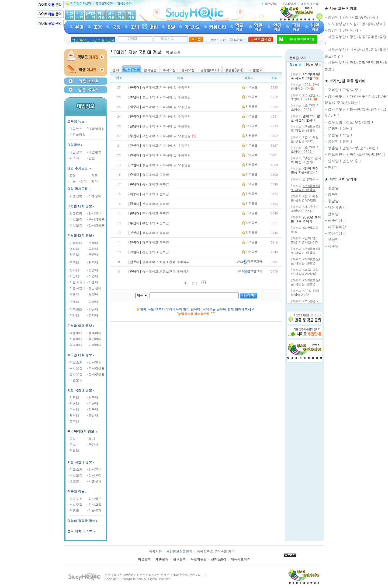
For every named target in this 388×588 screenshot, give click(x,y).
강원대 (74, 397)
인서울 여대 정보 (80, 325)
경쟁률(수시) (210, 70)
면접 (91, 158)
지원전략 (75, 196)
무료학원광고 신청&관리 (208, 559)
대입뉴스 (75, 128)
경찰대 (74, 450)
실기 (83, 181)
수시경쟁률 (96, 219)
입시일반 (94, 213)
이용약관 (155, 551)
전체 (116, 70)
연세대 (74, 302)
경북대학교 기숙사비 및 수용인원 (160, 155)
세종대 (74, 294)
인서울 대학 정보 (80, 235)
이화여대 (94, 345)
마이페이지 (289, 4)
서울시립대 (77, 288)
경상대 (74, 403)
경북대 (93, 397)
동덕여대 (94, 333)
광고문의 (179, 559)
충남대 (93, 415)
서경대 (93, 276)
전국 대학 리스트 (80, 531)
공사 (72, 444)
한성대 (93, 309)
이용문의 (144, 559)
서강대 (74, 276)
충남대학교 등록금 (149, 184)
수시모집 (75, 219)
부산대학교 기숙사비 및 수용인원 (160, 136)
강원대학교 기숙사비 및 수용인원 (160, 165)
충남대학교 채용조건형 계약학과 (159, 271)
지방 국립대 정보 (80, 390)
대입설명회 (97, 128)
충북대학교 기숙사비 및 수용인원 (160, 87)
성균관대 (94, 288)
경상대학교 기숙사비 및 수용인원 (160, 145)
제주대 (74, 415)
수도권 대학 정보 (80, 355)
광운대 (74, 254)
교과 (72, 175)
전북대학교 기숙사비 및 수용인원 (160, 116)
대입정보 (75, 145)
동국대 (74, 262)
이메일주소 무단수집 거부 (216, 551)
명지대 (93, 262)
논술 (72, 181)
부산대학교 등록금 (149, 223)
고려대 (93, 249)
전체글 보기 (299, 58)
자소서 (74, 158)
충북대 (74, 421)
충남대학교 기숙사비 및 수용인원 (160, 97)
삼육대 (74, 270)
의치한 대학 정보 (80, 206)
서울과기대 (77, 282)
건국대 (93, 243)
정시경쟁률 (96, 225)
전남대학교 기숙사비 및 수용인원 (160, 126)
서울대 (93, 282)
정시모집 (75, 225)
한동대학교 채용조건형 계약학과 (159, 262)
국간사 (93, 444)
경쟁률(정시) (234, 70)
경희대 (74, 249)
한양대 (74, 315)
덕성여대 (75, 333)
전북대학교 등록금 (149, 204)
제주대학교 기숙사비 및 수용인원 (160, 107)
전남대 (74, 409)
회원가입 (271, 4)
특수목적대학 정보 (83, 431)
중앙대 (93, 302)
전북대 (93, 409)
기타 (94, 181)
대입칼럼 (94, 152)
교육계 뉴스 (78, 121)
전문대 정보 (76, 491)
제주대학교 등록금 (149, 194)
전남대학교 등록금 (149, 213)
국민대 (93, 254)
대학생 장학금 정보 (83, 521)
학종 (94, 175)
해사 (91, 439)
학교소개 (75, 362)
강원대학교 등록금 (149, 252)
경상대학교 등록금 (149, 233)
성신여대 (94, 339)
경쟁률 (74, 481)
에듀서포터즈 (310, 4)
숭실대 (93, 294)
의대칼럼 (75, 213)
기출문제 (75, 380)
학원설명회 (77, 134)
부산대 (93, 403)
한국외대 (75, 309)
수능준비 (94, 196)
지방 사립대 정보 (80, 462)
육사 (72, 439)
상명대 (93, 270)
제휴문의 (162, 559)
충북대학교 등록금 (149, 175)
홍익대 (93, 315)
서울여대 (75, 339)
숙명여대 (75, 345)
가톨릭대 (75, 243)
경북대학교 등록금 (149, 242)
